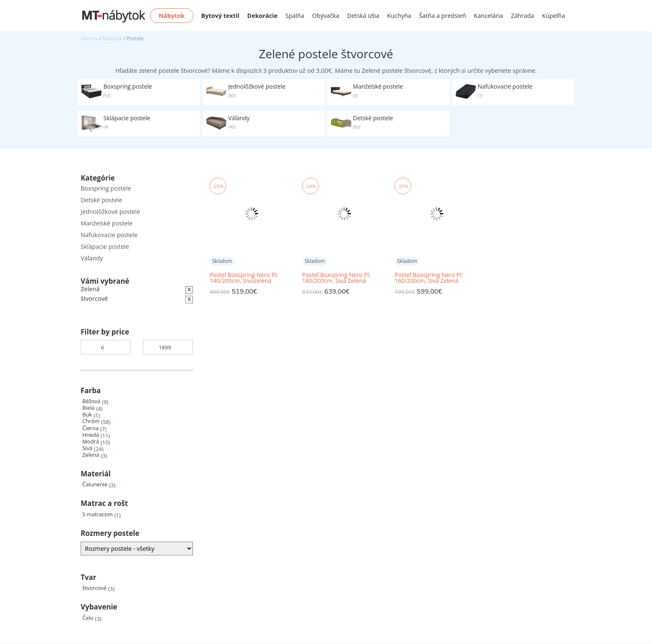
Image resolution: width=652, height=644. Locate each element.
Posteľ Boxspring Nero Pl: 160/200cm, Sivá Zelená (429, 278)
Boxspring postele (106, 188)
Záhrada (523, 16)
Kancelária (489, 16)
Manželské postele (107, 223)
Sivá (87, 448)
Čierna (90, 428)
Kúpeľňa (554, 16)
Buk (87, 415)
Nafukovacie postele (109, 235)
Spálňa (295, 16)
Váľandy (92, 258)
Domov (90, 38)
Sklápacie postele (105, 246)
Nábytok (112, 38)
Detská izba (363, 16)
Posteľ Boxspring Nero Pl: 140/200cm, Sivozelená (244, 278)
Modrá (91, 442)
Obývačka (326, 16)
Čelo (88, 618)
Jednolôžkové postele (110, 212)
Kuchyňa (399, 16)
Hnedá (91, 435)
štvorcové (94, 588)
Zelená (91, 455)
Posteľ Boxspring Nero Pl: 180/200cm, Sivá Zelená (336, 278)
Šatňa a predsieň (443, 16)
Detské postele (101, 200)
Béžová (91, 401)
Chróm (91, 421)
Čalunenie (95, 484)
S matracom (98, 514)
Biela (88, 408)
